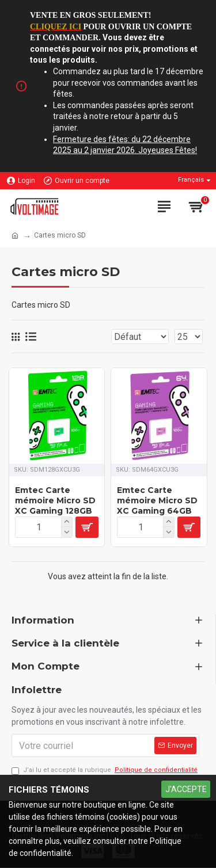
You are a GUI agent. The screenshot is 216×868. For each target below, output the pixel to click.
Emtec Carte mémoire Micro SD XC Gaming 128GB (55, 500)
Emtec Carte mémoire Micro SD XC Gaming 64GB (157, 500)
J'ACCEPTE (186, 789)
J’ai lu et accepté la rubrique (105, 771)
